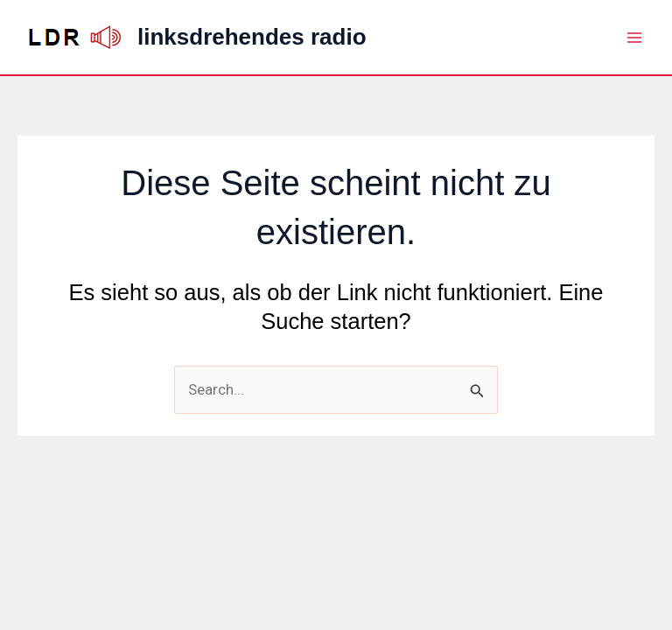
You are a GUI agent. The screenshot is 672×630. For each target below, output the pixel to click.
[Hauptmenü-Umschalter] (635, 38)
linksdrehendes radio (252, 37)
